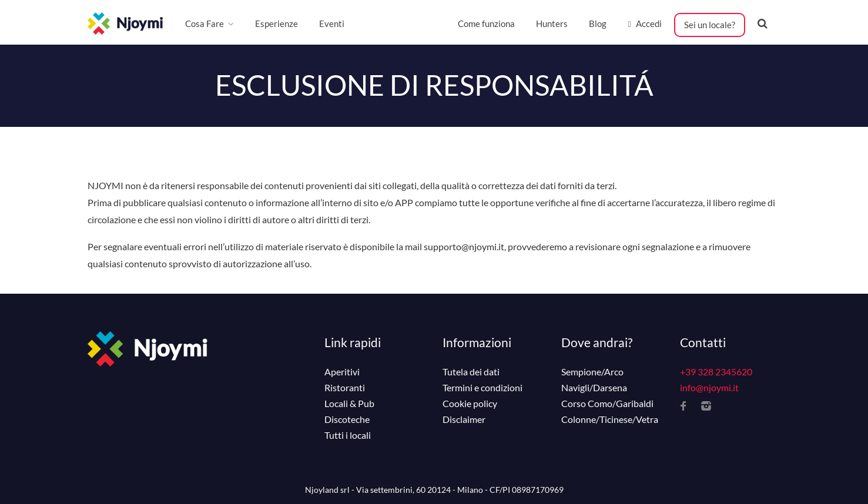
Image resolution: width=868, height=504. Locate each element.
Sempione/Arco (592, 372)
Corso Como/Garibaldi (607, 404)
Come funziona (486, 23)
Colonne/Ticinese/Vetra (610, 419)
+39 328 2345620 (716, 372)
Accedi (644, 23)
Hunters (552, 23)
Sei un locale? (710, 25)
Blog (598, 23)
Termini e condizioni (482, 388)
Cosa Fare (205, 23)
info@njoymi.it (709, 387)
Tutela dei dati (471, 372)
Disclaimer (464, 419)
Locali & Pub (349, 404)
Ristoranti (345, 388)
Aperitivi (342, 372)
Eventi (332, 23)
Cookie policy (470, 404)
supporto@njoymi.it (464, 246)
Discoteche (347, 419)
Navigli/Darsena (594, 388)
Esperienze (277, 23)
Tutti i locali (348, 435)
